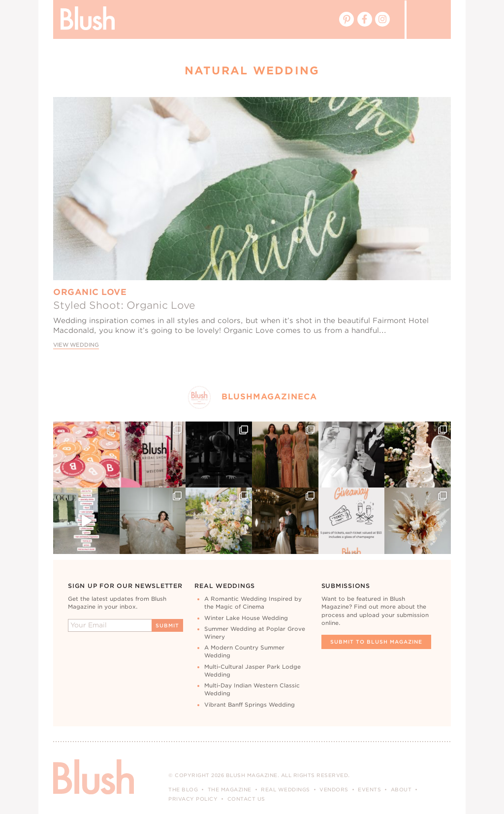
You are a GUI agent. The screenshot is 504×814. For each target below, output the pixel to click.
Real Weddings (285, 789)
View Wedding (76, 345)
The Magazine (230, 789)
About (401, 789)
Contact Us (246, 799)
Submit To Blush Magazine (376, 642)
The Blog (183, 789)
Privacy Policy (193, 799)
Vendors (334, 789)
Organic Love (90, 292)
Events (369, 789)
